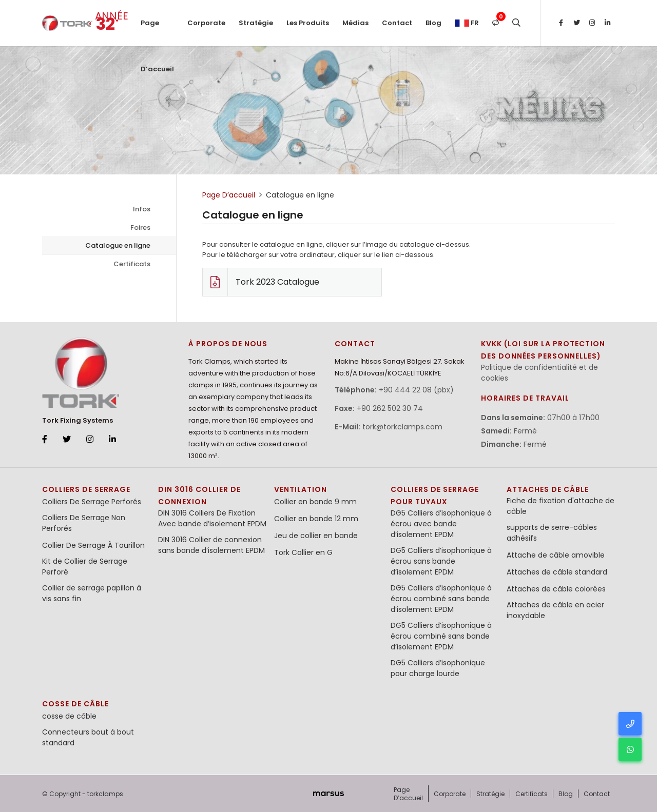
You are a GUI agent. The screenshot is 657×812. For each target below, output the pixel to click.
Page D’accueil (157, 32)
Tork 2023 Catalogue (261, 282)
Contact (397, 23)
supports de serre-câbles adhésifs (552, 533)
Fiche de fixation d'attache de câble (561, 506)
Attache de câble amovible (556, 555)
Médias (355, 23)
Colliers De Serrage (86, 489)
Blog (433, 23)
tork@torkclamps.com (402, 427)
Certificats (132, 264)
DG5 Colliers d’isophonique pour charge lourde (438, 668)
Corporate (206, 23)
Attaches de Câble (548, 489)
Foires (140, 227)
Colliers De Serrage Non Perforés (84, 523)
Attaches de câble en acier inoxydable (555, 610)
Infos (142, 209)
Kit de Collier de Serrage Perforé (85, 567)
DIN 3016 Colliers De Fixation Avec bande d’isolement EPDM (212, 518)
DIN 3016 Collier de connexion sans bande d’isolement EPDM (211, 545)
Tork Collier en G (303, 552)
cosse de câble (75, 704)
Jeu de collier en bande (316, 536)
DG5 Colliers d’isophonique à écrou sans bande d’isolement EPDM (441, 561)
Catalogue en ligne (118, 245)
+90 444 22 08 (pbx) (416, 390)
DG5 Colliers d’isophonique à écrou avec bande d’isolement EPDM (441, 524)
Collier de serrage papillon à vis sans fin (92, 593)
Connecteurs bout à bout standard (88, 737)
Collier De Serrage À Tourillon (93, 545)
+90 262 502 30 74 (390, 408)
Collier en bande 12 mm (316, 519)
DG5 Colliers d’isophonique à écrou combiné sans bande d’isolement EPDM (441, 599)
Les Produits (308, 23)
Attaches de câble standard (557, 572)
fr (467, 23)
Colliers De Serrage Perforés (92, 502)
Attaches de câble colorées (556, 589)
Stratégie (256, 23)
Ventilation (301, 489)
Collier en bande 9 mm (315, 502)
